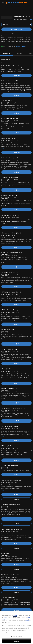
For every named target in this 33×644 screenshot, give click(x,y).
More (3, 148)
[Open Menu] (3, 3)
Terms (5, 617)
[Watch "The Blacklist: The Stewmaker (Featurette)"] (16, 543)
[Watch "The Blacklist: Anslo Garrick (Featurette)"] (16, 519)
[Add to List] (31, 19)
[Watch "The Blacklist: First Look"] (16, 565)
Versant (15, 616)
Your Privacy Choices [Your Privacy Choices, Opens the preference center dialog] (17, 637)
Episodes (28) (6, 54)
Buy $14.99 (20, 29)
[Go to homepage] (16, 3)
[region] (16, 627)
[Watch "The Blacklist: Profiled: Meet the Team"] (16, 587)
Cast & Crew (19, 54)
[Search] (31, 3)
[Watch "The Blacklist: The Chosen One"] (16, 610)
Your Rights (28, 621)
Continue (16, 641)
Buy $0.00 (17, 499)
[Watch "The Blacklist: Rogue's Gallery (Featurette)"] (16, 494)
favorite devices (21, 46)
